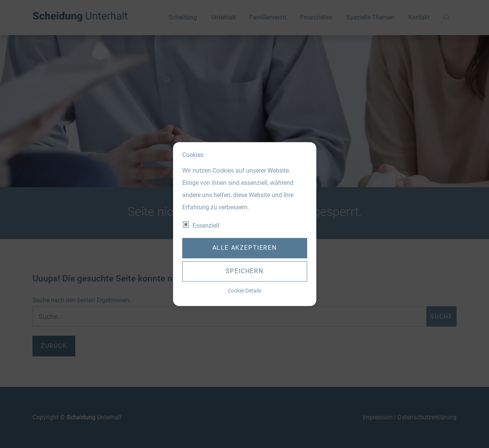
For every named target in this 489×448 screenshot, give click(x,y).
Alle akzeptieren (245, 248)
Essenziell (206, 226)
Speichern (244, 271)
